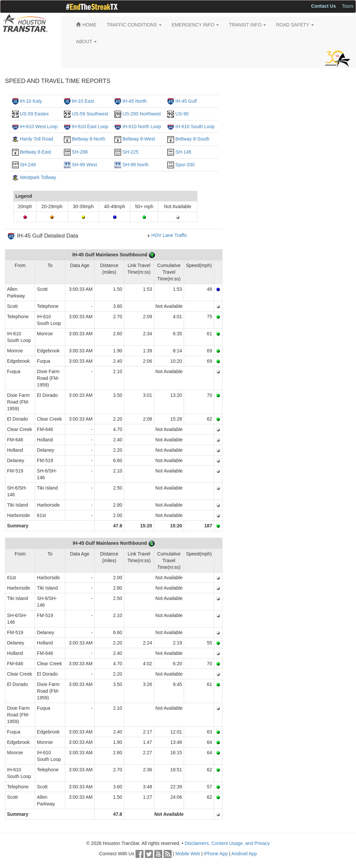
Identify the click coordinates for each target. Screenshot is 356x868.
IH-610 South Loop (195, 126)
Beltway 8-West (139, 139)
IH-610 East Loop (90, 126)
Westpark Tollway (38, 177)
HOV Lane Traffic (169, 235)
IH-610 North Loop (142, 126)
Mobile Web (188, 854)
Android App (244, 854)
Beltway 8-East (35, 152)
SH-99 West (84, 165)
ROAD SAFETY (295, 25)
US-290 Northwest (142, 114)
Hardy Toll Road (36, 139)
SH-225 (130, 152)
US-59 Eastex (34, 114)
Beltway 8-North (89, 139)
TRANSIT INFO (247, 25)
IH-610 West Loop (39, 126)
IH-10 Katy (31, 101)
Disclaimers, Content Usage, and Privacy (227, 843)
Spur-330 (185, 165)
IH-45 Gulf (186, 101)
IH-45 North (135, 101)
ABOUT (86, 41)
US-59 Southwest (90, 114)
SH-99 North (136, 165)
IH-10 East (83, 101)
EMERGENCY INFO (195, 25)
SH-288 (80, 152)
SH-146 (183, 152)
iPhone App (216, 854)
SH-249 (28, 165)
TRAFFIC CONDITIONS (134, 25)
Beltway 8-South (192, 139)
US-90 (182, 114)
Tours (348, 6)
